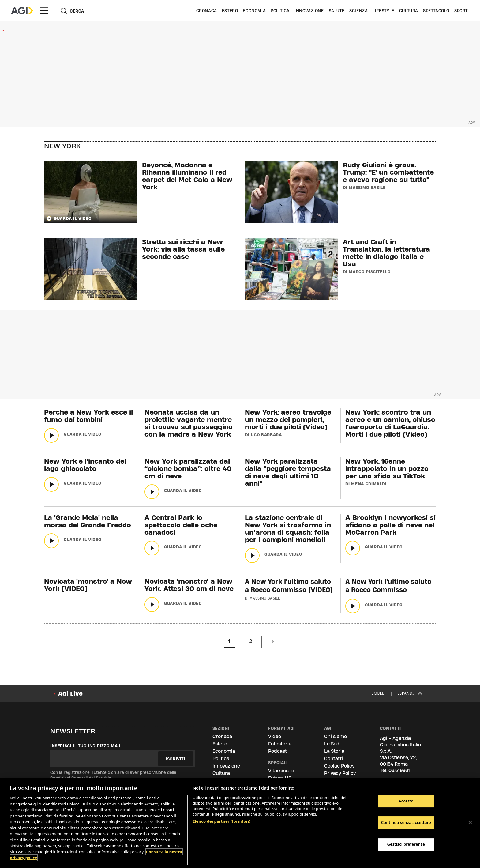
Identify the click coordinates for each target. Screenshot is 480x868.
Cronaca (207, 11)
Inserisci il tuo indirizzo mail (86, 746)
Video (275, 736)
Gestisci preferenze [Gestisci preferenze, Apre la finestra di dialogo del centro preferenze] (406, 844)
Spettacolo (436, 11)
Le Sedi (332, 744)
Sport (461, 11)
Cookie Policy (339, 766)
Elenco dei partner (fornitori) (221, 821)
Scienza (358, 11)
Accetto (406, 801)
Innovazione (309, 11)
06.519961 (399, 770)
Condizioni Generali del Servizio (81, 778)
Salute (337, 11)
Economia (254, 11)
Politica (280, 11)
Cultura (409, 11)
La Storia (334, 751)
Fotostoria (280, 744)
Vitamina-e (281, 771)
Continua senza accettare (406, 822)
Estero (230, 11)
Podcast (277, 751)
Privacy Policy (340, 773)
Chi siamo (336, 736)
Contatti (334, 758)
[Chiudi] (470, 822)
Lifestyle (383, 11)
